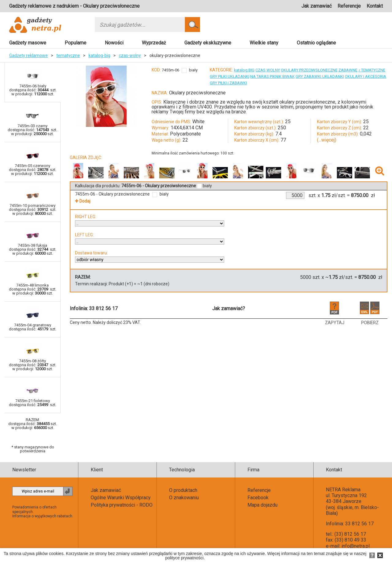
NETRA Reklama (343, 490)
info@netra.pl (356, 546)
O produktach (183, 490)
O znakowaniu (184, 498)
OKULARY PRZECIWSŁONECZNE (309, 70)
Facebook (258, 498)
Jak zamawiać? (229, 308)
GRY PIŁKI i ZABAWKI (228, 83)
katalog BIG (244, 70)
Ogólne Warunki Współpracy (121, 498)
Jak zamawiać (317, 6)
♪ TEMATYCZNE (372, 70)
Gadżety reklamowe (28, 55)
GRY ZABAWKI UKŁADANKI (320, 76)
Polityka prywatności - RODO (122, 505)
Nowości (114, 43)
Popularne (75, 43)
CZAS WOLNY (268, 70)
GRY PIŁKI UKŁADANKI (230, 76)
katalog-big (99, 55)
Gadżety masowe (28, 43)
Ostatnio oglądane (316, 43)
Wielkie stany (264, 43)
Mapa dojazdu (262, 505)
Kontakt (375, 6)
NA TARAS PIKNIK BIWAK (272, 76)
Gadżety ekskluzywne (208, 43)
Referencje (349, 6)
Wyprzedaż (154, 43)
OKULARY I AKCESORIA (366, 76)
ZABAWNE (348, 70)
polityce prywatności (184, 558)
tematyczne (68, 55)
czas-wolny (130, 55)
